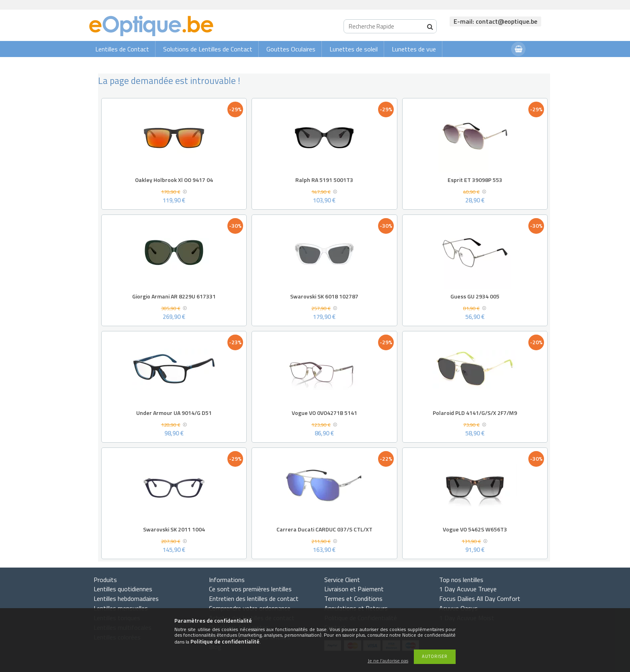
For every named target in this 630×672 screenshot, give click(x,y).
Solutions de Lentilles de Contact (208, 49)
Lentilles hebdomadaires (126, 598)
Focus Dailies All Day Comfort (480, 598)
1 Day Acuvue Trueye (468, 589)
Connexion (489, 65)
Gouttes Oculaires (291, 49)
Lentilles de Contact (122, 49)
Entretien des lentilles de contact (254, 598)
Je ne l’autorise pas (388, 661)
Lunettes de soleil (354, 49)
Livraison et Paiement (354, 589)
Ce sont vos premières (250, 589)
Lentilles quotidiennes (123, 589)
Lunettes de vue (414, 49)
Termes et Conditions (353, 598)
